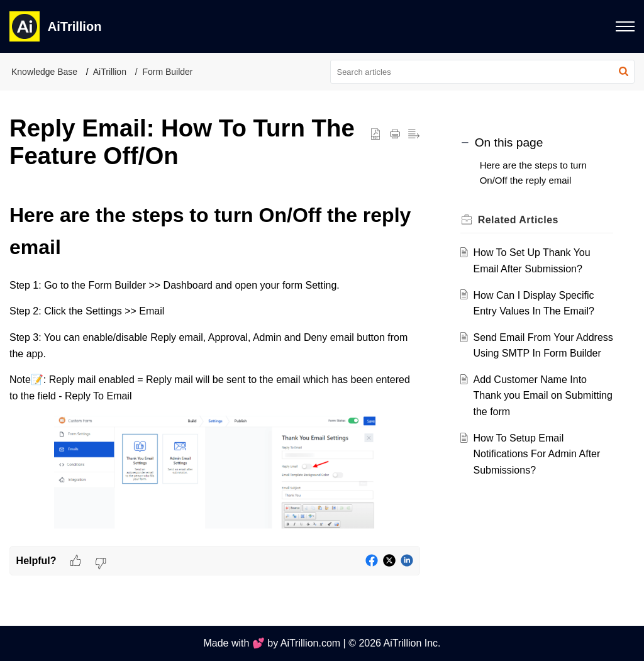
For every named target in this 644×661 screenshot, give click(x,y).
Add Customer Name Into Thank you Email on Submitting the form (542, 396)
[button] (624, 72)
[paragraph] (215, 368)
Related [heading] (518, 220)
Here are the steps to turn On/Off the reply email (533, 173)
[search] (483, 72)
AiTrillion (110, 72)
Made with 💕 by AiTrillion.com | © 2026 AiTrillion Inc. (322, 643)
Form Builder (167, 72)
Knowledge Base (44, 72)
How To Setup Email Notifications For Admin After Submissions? (536, 454)
